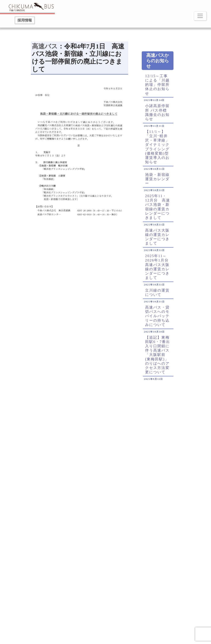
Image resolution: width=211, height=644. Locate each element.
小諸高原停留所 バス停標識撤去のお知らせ (157, 115)
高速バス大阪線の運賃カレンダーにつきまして (157, 239)
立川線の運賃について (157, 295)
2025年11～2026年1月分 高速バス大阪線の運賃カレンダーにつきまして (158, 269)
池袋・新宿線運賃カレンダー (157, 181)
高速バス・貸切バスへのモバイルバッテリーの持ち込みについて (157, 318)
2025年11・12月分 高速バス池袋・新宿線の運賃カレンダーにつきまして (158, 209)
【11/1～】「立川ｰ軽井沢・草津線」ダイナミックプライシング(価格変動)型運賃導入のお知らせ (157, 149)
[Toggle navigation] (200, 16)
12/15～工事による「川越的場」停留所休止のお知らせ (157, 87)
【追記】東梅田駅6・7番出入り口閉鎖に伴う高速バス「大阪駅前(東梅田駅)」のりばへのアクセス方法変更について (158, 357)
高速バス (45, 46)
